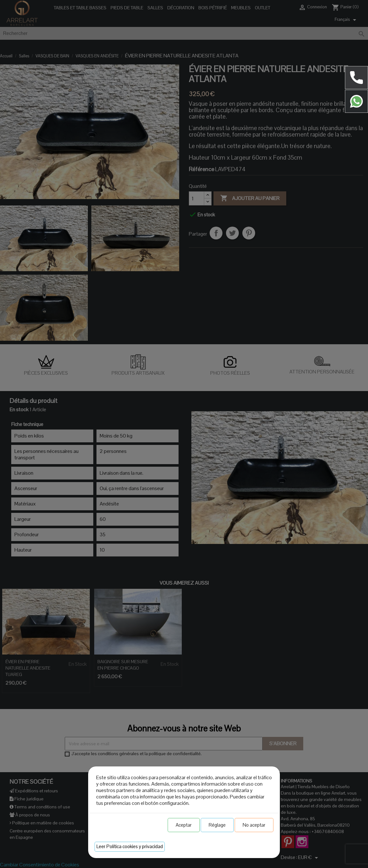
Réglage (217, 825)
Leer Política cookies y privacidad (130, 846)
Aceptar (184, 825)
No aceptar (254, 825)
